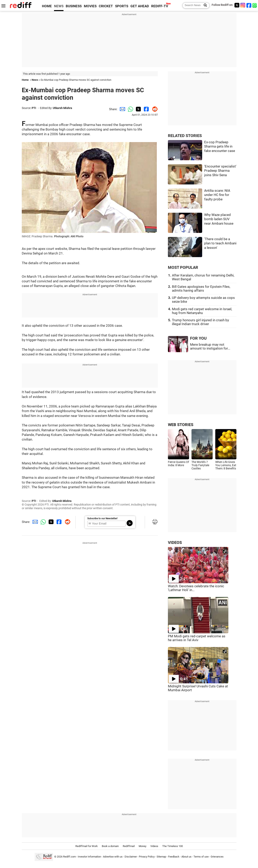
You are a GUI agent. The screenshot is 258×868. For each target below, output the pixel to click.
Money (143, 846)
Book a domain (110, 846)
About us (186, 857)
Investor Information (89, 857)
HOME (47, 6)
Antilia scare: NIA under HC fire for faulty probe (217, 195)
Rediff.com (69, 857)
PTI (34, 108)
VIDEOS (175, 543)
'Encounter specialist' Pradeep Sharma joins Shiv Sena (220, 171)
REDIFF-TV (160, 6)
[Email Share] (122, 109)
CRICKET (106, 6)
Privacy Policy (147, 857)
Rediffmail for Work (87, 846)
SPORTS (122, 6)
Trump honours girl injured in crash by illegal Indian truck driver (200, 322)
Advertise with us (113, 857)
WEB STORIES (181, 425)
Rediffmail (129, 846)
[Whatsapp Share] (130, 109)
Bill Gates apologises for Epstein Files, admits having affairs (201, 289)
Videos (154, 846)
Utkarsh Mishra (62, 108)
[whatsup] (255, 5)
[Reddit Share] (154, 109)
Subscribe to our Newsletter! (102, 518)
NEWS (59, 6)
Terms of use (201, 857)
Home (25, 80)
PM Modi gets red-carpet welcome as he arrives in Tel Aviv (197, 638)
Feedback (174, 857)
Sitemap (161, 857)
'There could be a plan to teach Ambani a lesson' (220, 243)
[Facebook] (249, 5)
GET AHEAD (140, 6)
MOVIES (90, 6)
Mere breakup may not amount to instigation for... (210, 347)
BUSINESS (74, 6)
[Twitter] (237, 5)
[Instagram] (243, 5)
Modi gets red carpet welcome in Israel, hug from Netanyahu (202, 311)
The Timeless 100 (173, 846)
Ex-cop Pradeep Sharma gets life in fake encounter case (220, 147)
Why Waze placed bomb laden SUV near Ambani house (219, 219)
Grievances (217, 857)
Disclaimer (131, 857)
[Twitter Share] (138, 109)
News (35, 80)
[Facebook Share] (146, 109)
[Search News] (204, 5)
